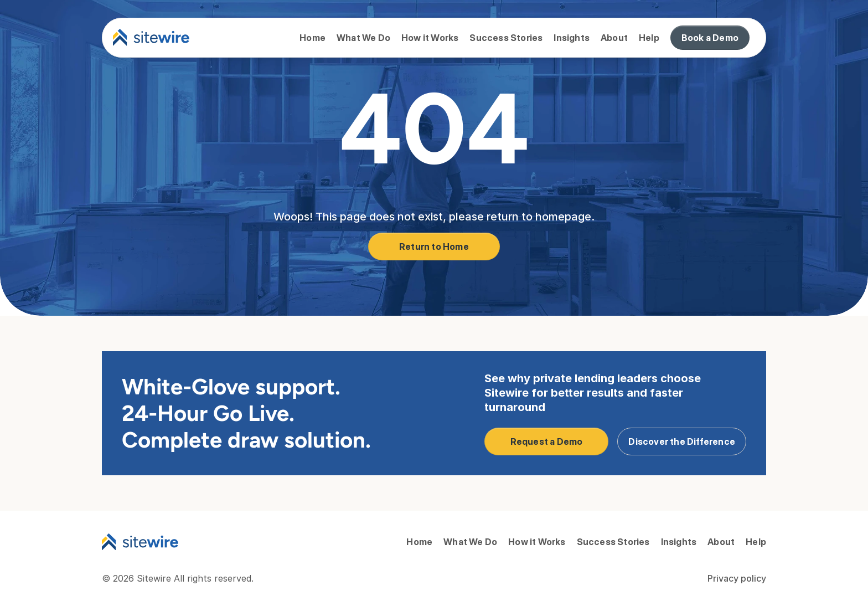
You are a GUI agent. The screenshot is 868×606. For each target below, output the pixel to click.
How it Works (430, 38)
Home (312, 38)
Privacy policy (737, 578)
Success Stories (506, 38)
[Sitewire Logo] (140, 542)
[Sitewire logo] (151, 38)
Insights (572, 38)
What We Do (363, 38)
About (614, 38)
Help (649, 38)
